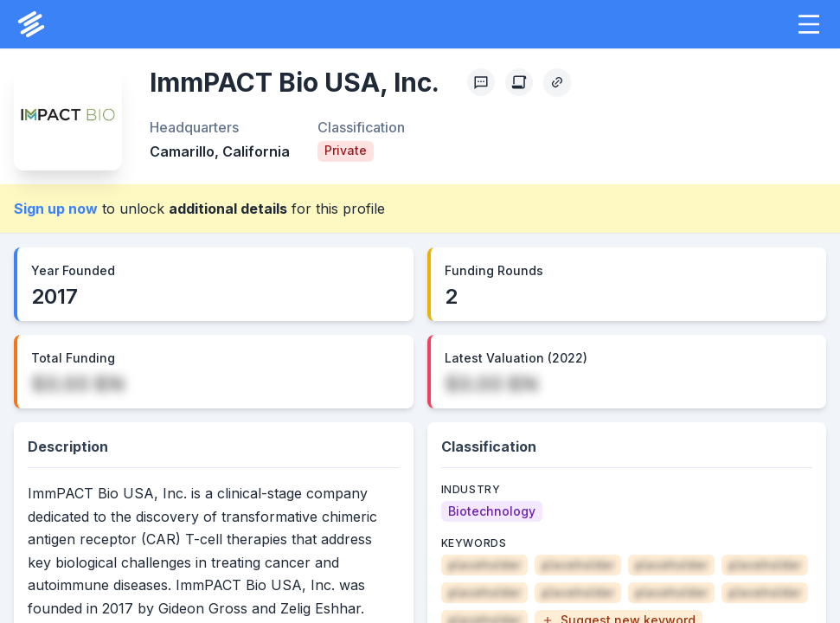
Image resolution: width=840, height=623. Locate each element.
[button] (809, 24)
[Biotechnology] (492, 511)
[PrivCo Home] (31, 24)
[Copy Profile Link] (557, 82)
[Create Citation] (519, 82)
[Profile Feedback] (481, 82)
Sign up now (56, 209)
